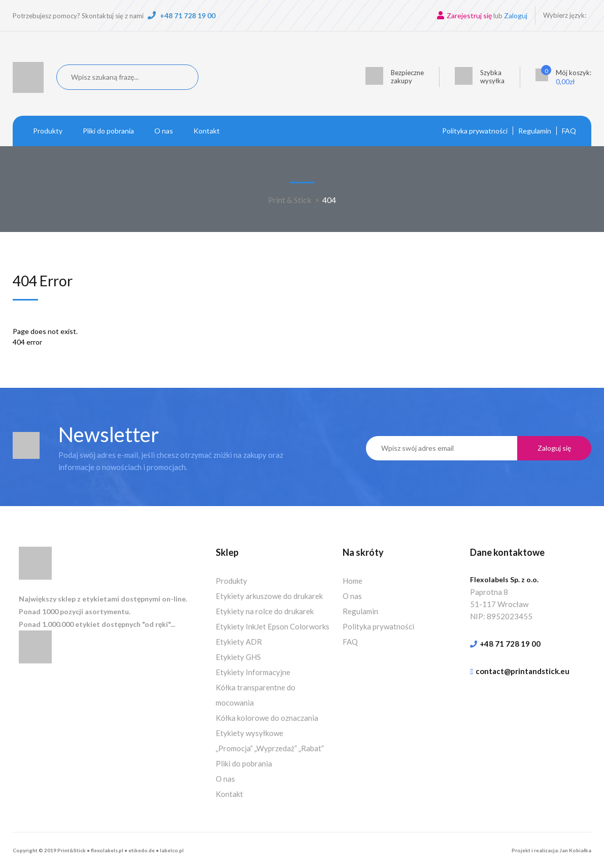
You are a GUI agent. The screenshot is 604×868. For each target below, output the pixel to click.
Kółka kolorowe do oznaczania (267, 718)
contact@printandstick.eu (523, 671)
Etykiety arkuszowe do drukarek (269, 596)
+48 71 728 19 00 (188, 15)
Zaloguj (516, 15)
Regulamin (535, 131)
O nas (164, 131)
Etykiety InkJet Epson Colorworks (273, 626)
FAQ (569, 131)
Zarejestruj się (469, 15)
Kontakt (207, 131)
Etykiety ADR (239, 642)
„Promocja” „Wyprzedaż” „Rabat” (270, 748)
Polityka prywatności (475, 131)
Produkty (48, 131)
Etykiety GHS (238, 657)
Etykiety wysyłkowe (249, 733)
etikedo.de (142, 850)
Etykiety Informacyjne (253, 672)
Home (353, 581)
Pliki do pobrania (108, 131)
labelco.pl (172, 850)
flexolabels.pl (107, 850)
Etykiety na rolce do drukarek (265, 611)
